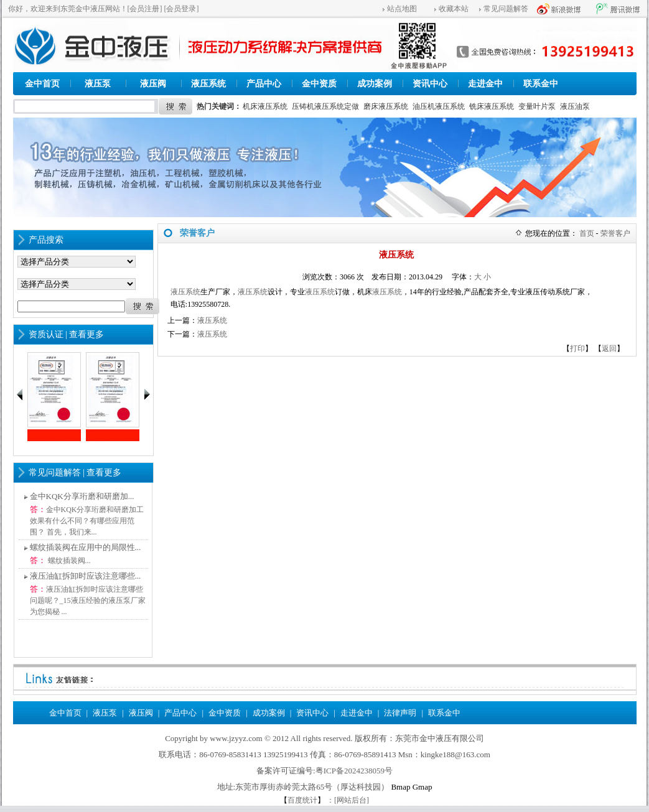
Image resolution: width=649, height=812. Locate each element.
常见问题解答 (506, 9)
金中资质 (319, 84)
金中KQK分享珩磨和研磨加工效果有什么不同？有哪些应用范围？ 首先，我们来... (87, 521)
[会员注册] (145, 9)
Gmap (423, 787)
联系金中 (541, 84)
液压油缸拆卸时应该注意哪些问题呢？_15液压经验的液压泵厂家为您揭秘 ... (88, 600)
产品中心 (264, 84)
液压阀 (153, 84)
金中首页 (42, 84)
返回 (609, 348)
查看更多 (86, 334)
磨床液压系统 (386, 106)
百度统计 (302, 800)
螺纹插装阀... (68, 561)
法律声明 (400, 713)
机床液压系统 (265, 106)
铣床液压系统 (492, 106)
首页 (587, 233)
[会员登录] (182, 9)
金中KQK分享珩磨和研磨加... (82, 496)
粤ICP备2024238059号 (354, 771)
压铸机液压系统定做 (325, 106)
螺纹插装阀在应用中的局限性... (86, 547)
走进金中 (485, 84)
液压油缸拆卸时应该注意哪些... (86, 576)
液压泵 (98, 84)
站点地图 (402, 9)
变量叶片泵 (537, 106)
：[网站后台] (348, 800)
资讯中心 (430, 84)
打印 (577, 348)
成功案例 (375, 84)
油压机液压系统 (439, 106)
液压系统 (208, 84)
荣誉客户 (615, 233)
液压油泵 (575, 106)
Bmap (400, 787)
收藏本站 (454, 9)
